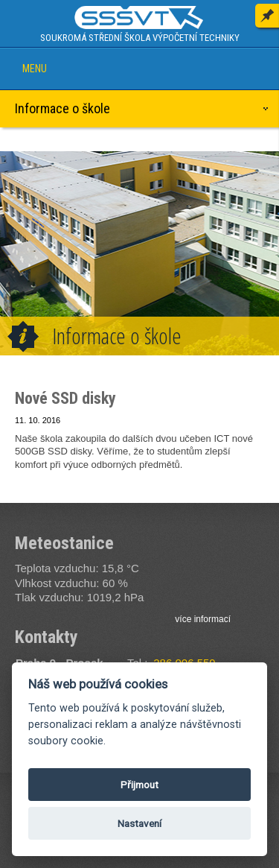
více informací (203, 619)
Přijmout (139, 785)
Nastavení (139, 823)
